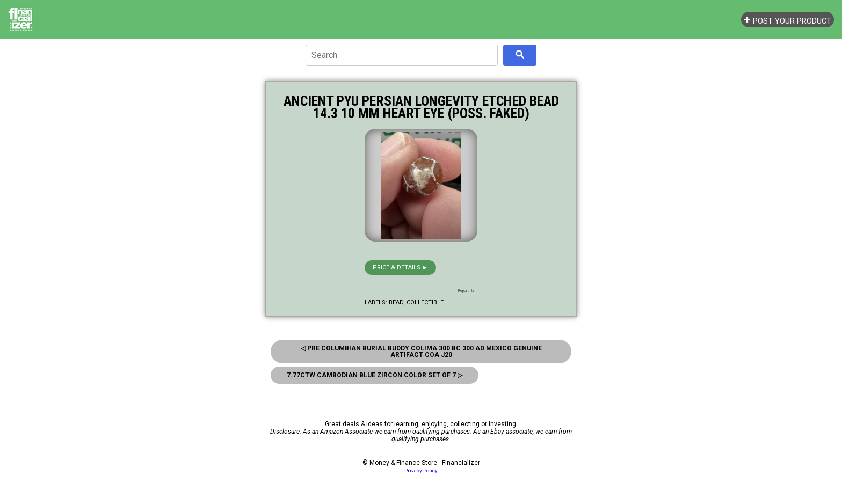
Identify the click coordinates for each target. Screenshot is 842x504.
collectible (425, 302)
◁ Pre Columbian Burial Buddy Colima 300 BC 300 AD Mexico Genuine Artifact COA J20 (421, 352)
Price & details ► (400, 268)
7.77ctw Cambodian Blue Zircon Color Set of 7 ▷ (375, 375)
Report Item (468, 291)
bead (396, 302)
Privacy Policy (421, 470)
